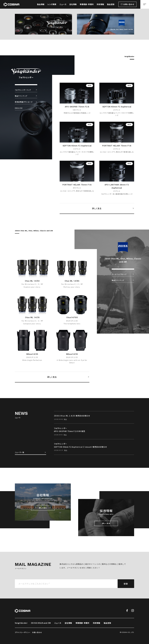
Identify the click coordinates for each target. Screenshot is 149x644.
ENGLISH (26, 108)
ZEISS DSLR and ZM (41, 623)
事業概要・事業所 (82, 623)
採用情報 (97, 623)
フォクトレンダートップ (26, 90)
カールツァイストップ (123, 274)
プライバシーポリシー (23, 632)
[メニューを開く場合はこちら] (145, 4)
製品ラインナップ (26, 96)
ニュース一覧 (30, 452)
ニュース (58, 623)
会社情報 (68, 623)
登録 (126, 584)
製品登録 (107, 623)
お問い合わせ (37, 632)
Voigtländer (21, 623)
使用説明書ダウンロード (26, 102)
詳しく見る (113, 208)
